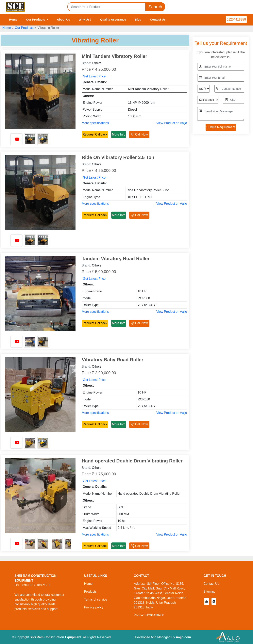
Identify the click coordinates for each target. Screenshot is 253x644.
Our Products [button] (36, 19)
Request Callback (95, 134)
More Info (119, 134)
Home (13, 19)
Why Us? (85, 19)
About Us (64, 19)
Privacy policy (94, 607)
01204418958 (236, 19)
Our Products (24, 28)
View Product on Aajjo (172, 123)
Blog (138, 19)
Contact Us (158, 19)
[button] (207, 602)
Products (90, 592)
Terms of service (95, 599)
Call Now (139, 134)
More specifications (95, 123)
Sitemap (209, 592)
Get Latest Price (94, 76)
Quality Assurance (113, 19)
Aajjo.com (183, 637)
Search (155, 7)
